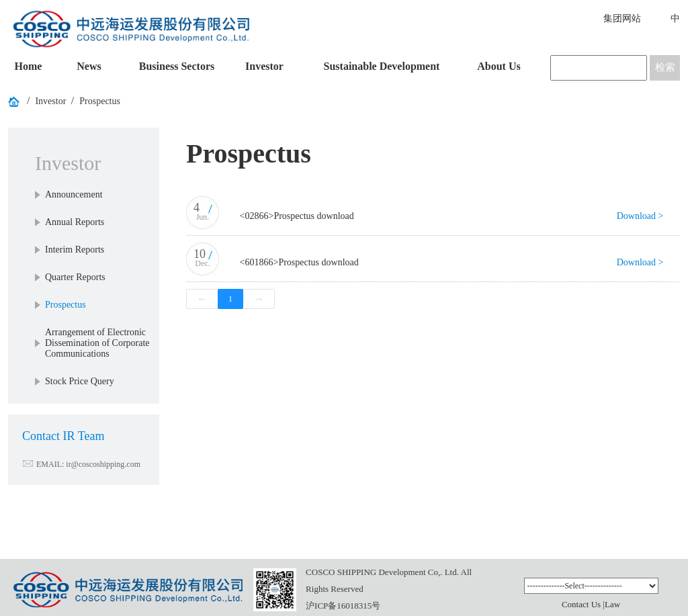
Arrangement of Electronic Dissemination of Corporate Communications (97, 343)
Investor (264, 66)
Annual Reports (75, 222)
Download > (640, 216)
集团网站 (622, 18)
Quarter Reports (75, 277)
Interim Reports (75, 250)
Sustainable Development (382, 66)
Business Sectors (177, 66)
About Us (499, 66)
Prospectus (100, 101)
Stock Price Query (80, 381)
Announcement (74, 194)
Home (29, 66)
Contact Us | (583, 604)
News (89, 66)
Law (612, 604)
